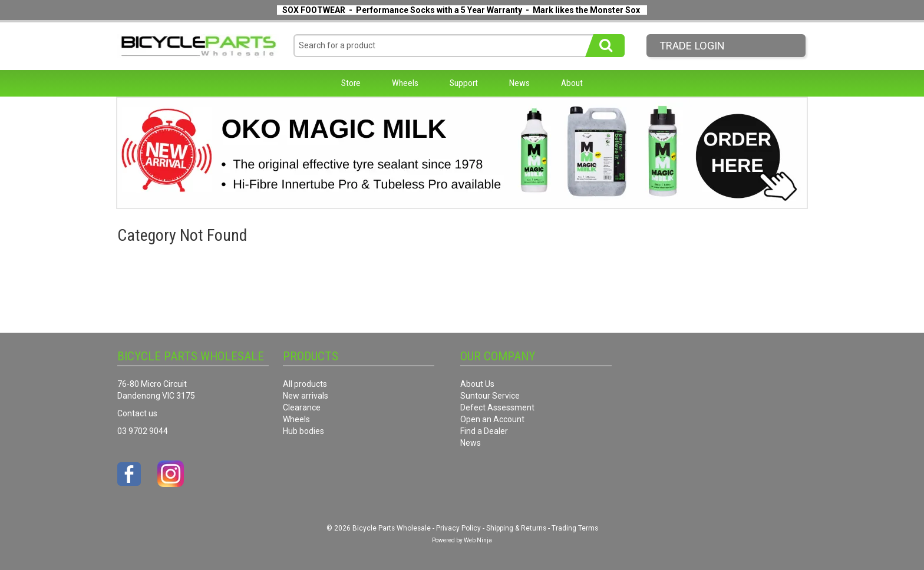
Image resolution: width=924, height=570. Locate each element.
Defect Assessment (497, 407)
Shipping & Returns (516, 528)
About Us (477, 384)
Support (464, 83)
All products (305, 384)
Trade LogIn (692, 46)
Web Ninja (478, 540)
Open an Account (492, 419)
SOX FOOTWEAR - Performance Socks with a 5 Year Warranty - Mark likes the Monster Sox (461, 10)
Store (351, 83)
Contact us (137, 413)
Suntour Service (490, 396)
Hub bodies (303, 431)
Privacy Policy (458, 528)
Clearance (302, 407)
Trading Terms (575, 528)
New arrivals (306, 396)
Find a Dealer (484, 431)
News (519, 83)
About (572, 83)
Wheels (405, 83)
